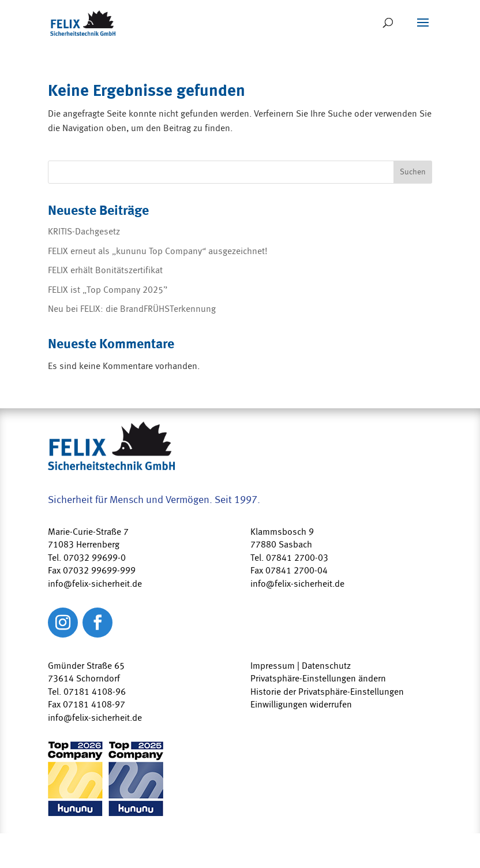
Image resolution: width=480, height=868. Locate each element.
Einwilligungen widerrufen (301, 705)
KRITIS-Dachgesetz (84, 232)
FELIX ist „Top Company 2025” (108, 290)
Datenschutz (326, 666)
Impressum (273, 666)
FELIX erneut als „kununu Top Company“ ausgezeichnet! (158, 251)
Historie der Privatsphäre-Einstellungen (327, 692)
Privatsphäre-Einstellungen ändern (318, 679)
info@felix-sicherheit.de (95, 718)
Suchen (413, 172)
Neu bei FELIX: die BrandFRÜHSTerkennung (132, 309)
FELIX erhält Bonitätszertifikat (105, 270)
